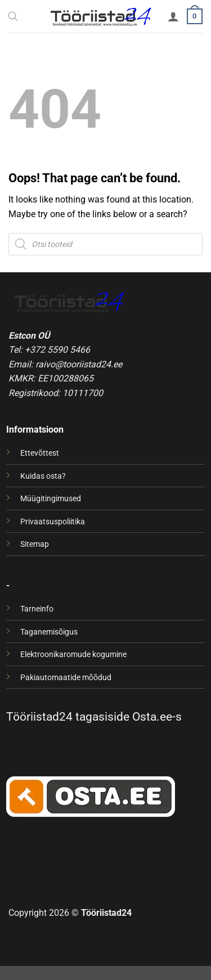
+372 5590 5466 (57, 350)
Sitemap (35, 544)
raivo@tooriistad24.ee (79, 364)
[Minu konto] (173, 16)
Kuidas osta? (43, 476)
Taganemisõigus (49, 632)
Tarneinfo (37, 609)
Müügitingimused (51, 499)
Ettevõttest (40, 453)
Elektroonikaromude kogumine (73, 655)
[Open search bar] (13, 16)
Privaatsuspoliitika (53, 522)
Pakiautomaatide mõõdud (66, 678)
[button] (195, 16)
